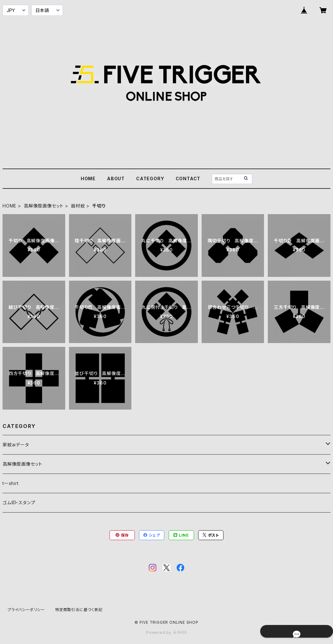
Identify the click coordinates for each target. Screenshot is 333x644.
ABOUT (116, 179)
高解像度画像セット (44, 206)
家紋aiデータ (16, 445)
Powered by (166, 632)
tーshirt (11, 483)
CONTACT (188, 179)
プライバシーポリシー (26, 610)
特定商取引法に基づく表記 (79, 610)
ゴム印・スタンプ (19, 503)
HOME (88, 179)
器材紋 (78, 206)
